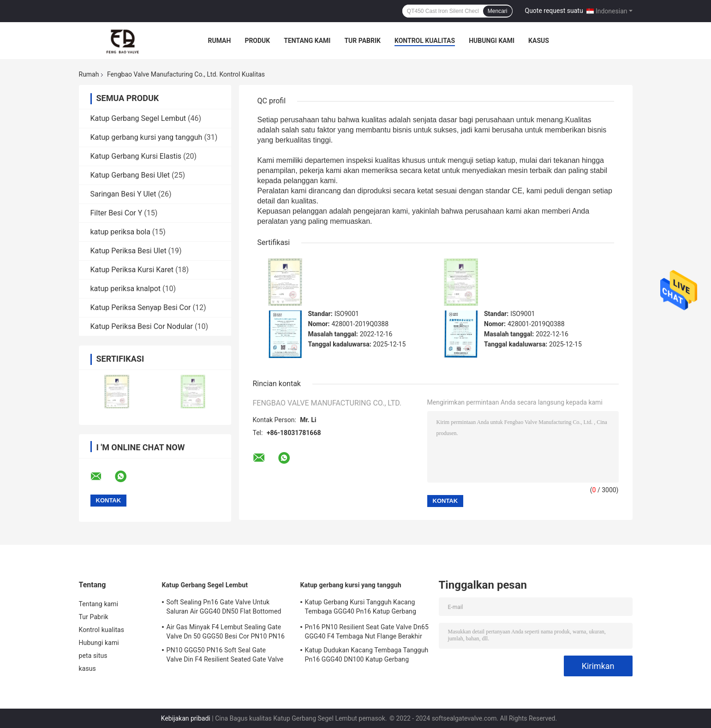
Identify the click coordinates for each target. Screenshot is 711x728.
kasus (539, 41)
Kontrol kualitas (425, 41)
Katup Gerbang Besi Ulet (130, 175)
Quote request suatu (554, 11)
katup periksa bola (120, 232)
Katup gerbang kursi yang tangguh (146, 137)
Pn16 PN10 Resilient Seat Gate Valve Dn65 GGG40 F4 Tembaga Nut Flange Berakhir (367, 632)
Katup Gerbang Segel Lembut (138, 118)
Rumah (220, 41)
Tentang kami (307, 41)
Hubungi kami (492, 41)
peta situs (93, 656)
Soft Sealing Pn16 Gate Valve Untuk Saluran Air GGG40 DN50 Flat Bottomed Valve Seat (224, 608)
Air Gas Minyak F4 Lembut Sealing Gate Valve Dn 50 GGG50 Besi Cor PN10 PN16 (226, 632)
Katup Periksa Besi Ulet (128, 251)
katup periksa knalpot (126, 289)
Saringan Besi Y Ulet (123, 194)
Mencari (498, 11)
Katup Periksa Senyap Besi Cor (141, 307)
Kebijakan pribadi (186, 718)
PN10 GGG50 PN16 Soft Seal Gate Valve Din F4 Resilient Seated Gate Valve (225, 655)
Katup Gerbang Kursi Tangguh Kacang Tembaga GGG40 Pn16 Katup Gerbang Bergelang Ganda (361, 608)
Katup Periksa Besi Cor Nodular (142, 326)
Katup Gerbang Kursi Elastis (136, 156)
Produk (257, 41)
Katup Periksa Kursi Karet (132, 270)
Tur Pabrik (362, 41)
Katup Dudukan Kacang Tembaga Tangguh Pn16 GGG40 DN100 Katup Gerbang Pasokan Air (367, 656)
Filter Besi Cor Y (117, 213)
